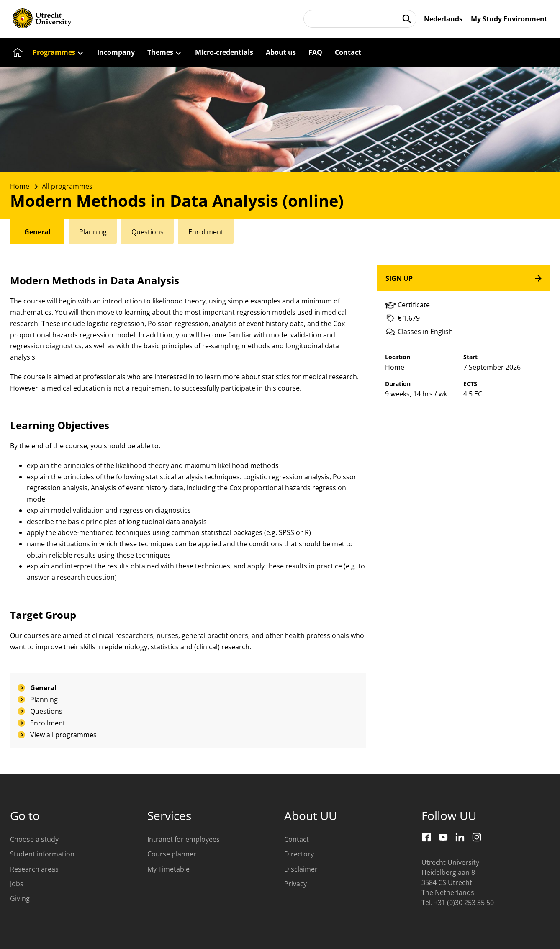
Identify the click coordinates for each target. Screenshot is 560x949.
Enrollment (48, 723)
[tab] (38, 232)
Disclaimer (301, 869)
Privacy (295, 884)
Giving (20, 898)
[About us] (281, 52)
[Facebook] (426, 837)
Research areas (34, 869)
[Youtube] (443, 837)
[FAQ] (315, 52)
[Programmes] (59, 52)
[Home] (16, 52)
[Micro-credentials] (224, 52)
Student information (42, 854)
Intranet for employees (184, 839)
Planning (44, 700)
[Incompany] (116, 52)
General (43, 688)
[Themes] (165, 52)
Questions (46, 711)
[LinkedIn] (460, 837)
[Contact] (348, 52)
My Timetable (168, 869)
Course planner (172, 854)
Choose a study (34, 839)
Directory (299, 854)
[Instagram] (477, 837)
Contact (297, 839)
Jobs (17, 884)
